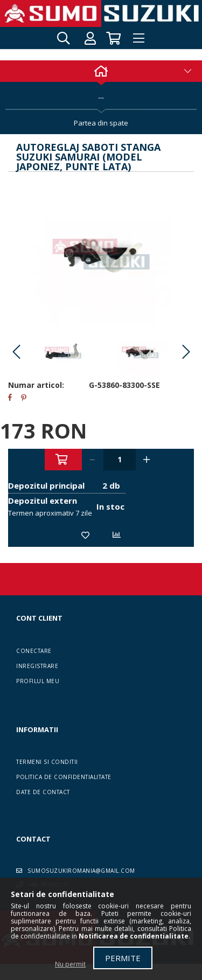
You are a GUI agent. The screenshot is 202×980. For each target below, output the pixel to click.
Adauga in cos (63, 460)
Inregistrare (37, 666)
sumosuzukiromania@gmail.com (81, 871)
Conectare (34, 651)
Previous (16, 352)
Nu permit (70, 964)
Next (186, 352)
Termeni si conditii (47, 762)
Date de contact (43, 792)
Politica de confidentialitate (64, 777)
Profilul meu (38, 681)
